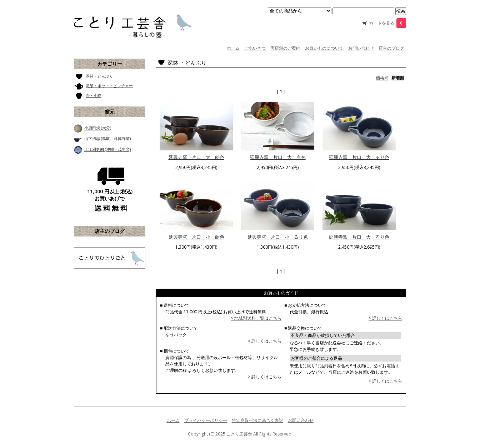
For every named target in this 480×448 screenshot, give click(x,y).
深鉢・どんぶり (99, 76)
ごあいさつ (255, 48)
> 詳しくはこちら (265, 341)
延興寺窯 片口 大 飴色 (196, 157)
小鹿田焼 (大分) (98, 128)
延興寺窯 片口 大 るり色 (359, 157)
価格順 (382, 78)
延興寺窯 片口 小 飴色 (196, 237)
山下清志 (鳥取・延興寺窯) (107, 139)
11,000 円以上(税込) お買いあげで (110, 195)
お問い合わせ (361, 48)
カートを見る (387, 23)
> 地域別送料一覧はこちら (256, 318)
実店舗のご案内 (285, 48)
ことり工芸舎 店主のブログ (110, 258)
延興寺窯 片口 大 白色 (278, 157)
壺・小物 (94, 95)
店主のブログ (391, 48)
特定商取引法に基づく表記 (257, 420)
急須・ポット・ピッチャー (109, 86)
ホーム (233, 48)
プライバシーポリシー (206, 420)
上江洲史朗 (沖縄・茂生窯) (107, 150)
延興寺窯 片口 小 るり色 (278, 237)
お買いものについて (324, 48)
